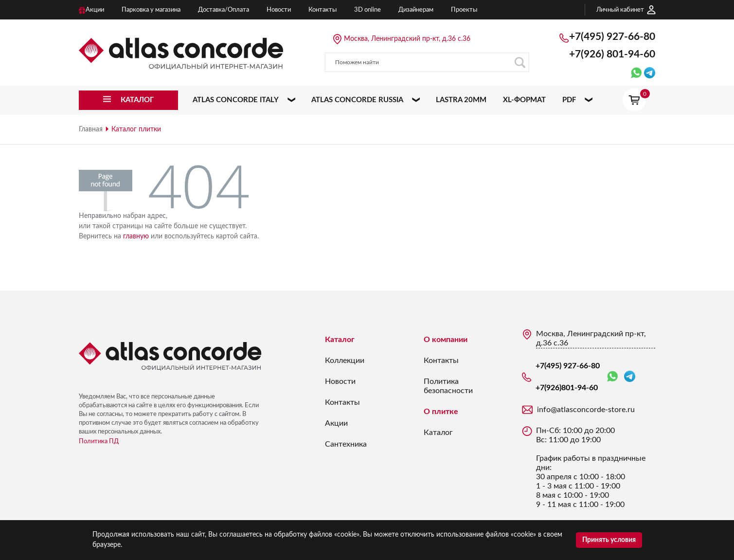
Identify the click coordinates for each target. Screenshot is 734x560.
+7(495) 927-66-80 (612, 37)
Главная (91, 129)
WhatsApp (612, 377)
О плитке (441, 412)
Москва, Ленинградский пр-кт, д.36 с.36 (407, 39)
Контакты (342, 402)
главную (136, 236)
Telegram (630, 376)
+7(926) (612, 54)
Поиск (520, 63)
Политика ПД (99, 442)
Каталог (340, 340)
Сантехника (346, 444)
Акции (336, 423)
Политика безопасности (448, 386)
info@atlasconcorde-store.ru (586, 410)
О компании (446, 340)
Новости (340, 381)
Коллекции (345, 361)
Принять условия (609, 540)
